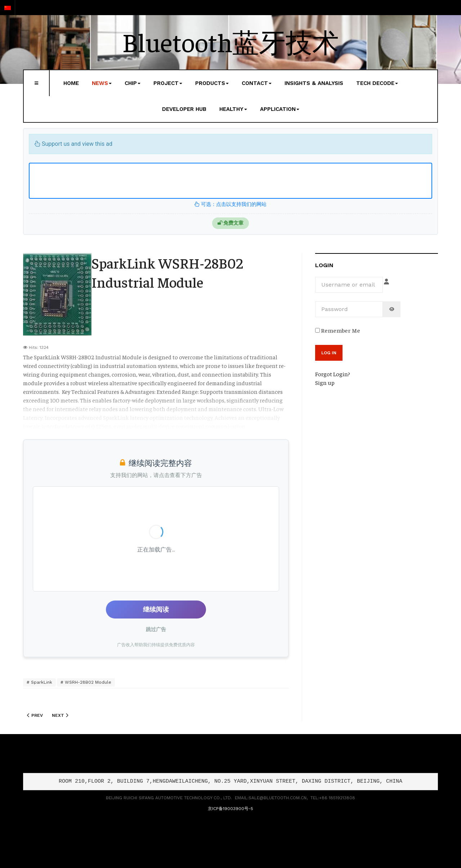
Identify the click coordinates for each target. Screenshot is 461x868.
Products (212, 83)
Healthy (233, 109)
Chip (133, 83)
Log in (329, 353)
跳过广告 (156, 629)
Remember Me (338, 330)
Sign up (325, 382)
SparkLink (41, 682)
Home (71, 83)
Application (280, 109)
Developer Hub (184, 109)
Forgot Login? (333, 374)
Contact (257, 83)
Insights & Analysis (314, 83)
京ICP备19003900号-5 (230, 809)
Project (168, 83)
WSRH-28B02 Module (87, 682)
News (102, 83)
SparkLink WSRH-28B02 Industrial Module (167, 272)
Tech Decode (377, 83)
